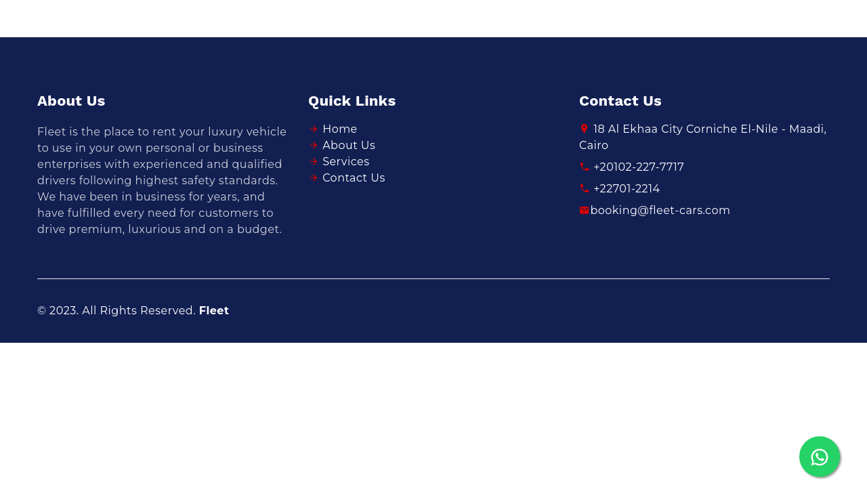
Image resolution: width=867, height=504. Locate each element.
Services (346, 162)
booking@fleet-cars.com (655, 210)
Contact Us (354, 178)
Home (340, 129)
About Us (349, 145)
